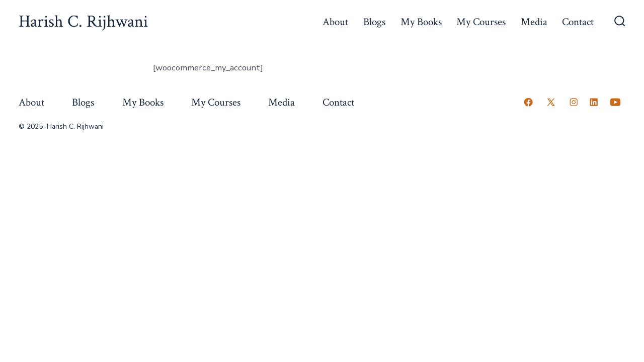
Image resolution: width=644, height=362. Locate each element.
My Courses (481, 22)
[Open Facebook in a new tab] (528, 102)
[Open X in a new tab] (551, 102)
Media (534, 22)
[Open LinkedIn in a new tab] (594, 102)
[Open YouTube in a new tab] (615, 102)
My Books (421, 22)
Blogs (374, 22)
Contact (578, 22)
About (335, 22)
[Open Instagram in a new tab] (574, 102)
